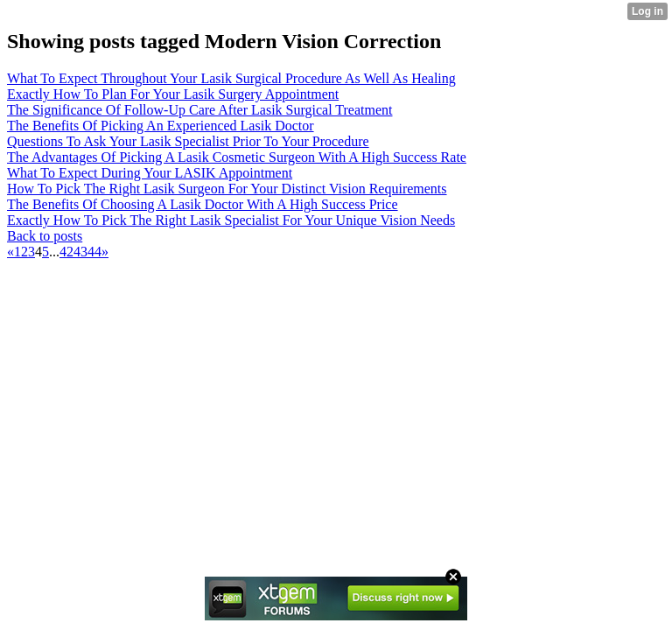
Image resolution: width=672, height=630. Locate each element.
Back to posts (45, 236)
